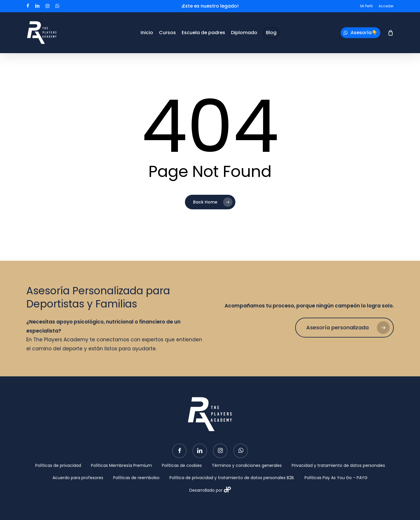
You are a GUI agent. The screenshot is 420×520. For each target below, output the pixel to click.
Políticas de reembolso (136, 478)
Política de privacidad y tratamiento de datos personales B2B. (232, 478)
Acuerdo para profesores (78, 478)
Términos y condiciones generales (247, 465)
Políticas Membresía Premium (121, 465)
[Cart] (391, 33)
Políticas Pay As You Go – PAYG (336, 478)
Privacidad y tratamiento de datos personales (338, 465)
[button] (344, 328)
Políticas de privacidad (58, 465)
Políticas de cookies (182, 465)
